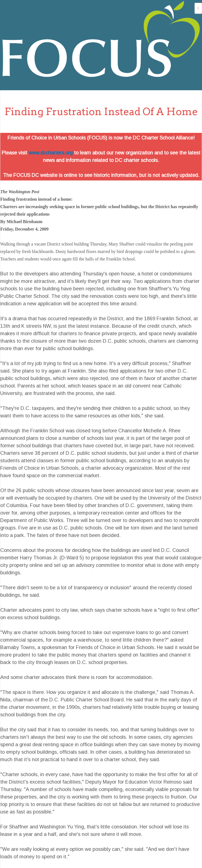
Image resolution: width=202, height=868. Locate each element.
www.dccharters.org (51, 153)
